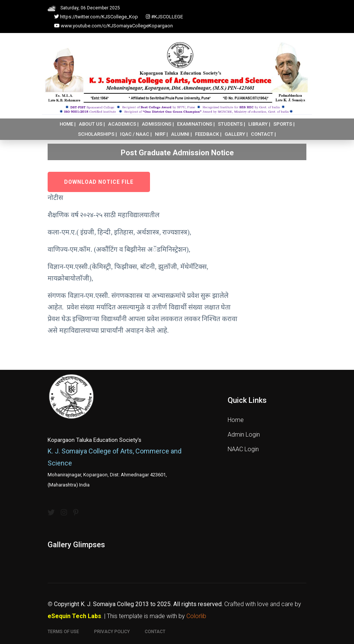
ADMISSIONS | (158, 124)
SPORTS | (284, 124)
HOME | (68, 124)
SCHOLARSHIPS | (97, 134)
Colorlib (196, 616)
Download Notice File (99, 182)
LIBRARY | (259, 124)
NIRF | (161, 134)
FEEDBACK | (208, 134)
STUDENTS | (232, 124)
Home (236, 420)
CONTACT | (263, 134)
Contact (155, 632)
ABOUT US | (92, 124)
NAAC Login (243, 449)
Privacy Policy (112, 632)
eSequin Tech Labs (74, 616)
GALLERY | (236, 134)
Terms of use (63, 632)
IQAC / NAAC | (136, 134)
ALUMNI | (181, 134)
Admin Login (244, 435)
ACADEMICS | (123, 124)
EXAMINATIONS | (196, 124)
